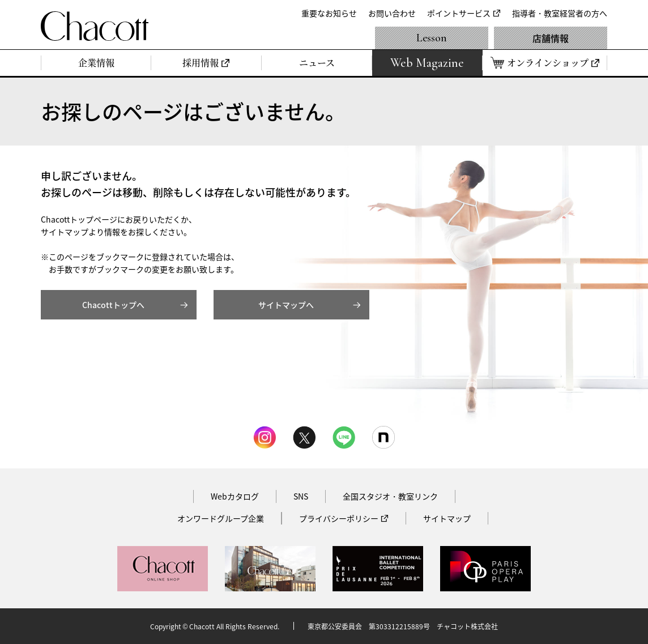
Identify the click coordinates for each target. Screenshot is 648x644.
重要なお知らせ (329, 13)
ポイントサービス (459, 13)
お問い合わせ (392, 13)
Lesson (432, 38)
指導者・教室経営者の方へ (560, 13)
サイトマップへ (286, 305)
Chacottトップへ (113, 305)
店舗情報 (551, 38)
